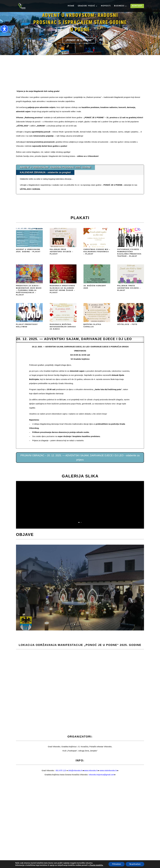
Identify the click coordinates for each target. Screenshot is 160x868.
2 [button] (81, 522)
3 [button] (75, 624)
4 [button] (77, 624)
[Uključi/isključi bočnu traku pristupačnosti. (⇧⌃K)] (4, 29)
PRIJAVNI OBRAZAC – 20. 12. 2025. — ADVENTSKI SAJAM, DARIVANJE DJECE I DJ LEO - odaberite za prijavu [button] (80, 458)
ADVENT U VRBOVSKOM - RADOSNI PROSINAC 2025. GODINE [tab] (55, 167)
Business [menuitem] (119, 6)
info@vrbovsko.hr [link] (76, 770)
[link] (91, 770)
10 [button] (90, 624)
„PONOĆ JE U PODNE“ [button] (79, 40)
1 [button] (79, 522)
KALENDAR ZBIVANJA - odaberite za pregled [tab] (45, 172)
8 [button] (85, 624)
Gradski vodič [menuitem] (86, 6)
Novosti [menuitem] (106, 6)
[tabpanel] (80, 185)
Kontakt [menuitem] (137, 6)
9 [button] (87, 624)
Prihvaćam (117, 864)
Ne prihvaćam (135, 864)
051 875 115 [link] (61, 770)
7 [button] (83, 624)
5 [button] (79, 624)
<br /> (80, 75)
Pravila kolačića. (96, 865)
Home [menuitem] (71, 6)
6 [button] (81, 624)
